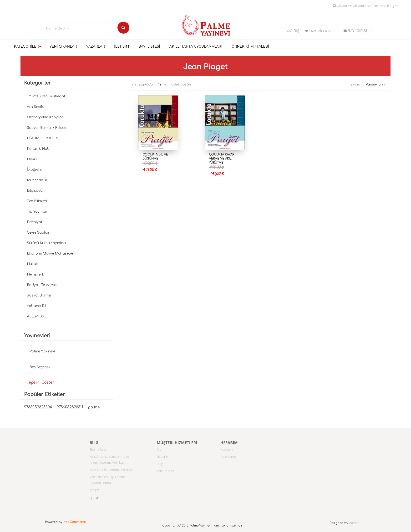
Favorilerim (228, 457)
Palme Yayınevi (42, 351)
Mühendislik (37, 180)
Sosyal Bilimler (39, 295)
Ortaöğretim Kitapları (46, 117)
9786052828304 (38, 407)
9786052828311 (70, 407)
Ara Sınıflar (36, 107)
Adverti (354, 523)
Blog (160, 464)
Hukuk (32, 264)
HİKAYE (33, 159)
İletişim (94, 490)
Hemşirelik (36, 274)
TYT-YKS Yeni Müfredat (46, 96)
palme (94, 407)
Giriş (293, 31)
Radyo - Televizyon (43, 285)
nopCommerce (74, 522)
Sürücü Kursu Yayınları (46, 243)
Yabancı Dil (37, 306)
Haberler (163, 457)
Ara (159, 449)
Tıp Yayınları (38, 212)
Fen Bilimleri (37, 201)
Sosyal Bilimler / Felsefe (47, 128)
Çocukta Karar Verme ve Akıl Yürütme (221, 159)
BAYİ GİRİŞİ (355, 31)
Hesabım (227, 449)
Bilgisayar (36, 191)
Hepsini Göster (40, 382)
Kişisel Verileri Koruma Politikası (111, 470)
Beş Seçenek (40, 367)
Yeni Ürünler (165, 471)
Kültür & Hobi (39, 149)
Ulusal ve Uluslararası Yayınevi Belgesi (366, 6)
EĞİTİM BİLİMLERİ (42, 138)
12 (160, 85)
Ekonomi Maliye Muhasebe (50, 253)
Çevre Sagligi (38, 233)
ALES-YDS (36, 316)
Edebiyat (35, 222)
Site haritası (98, 449)
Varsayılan (374, 85)
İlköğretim (35, 170)
